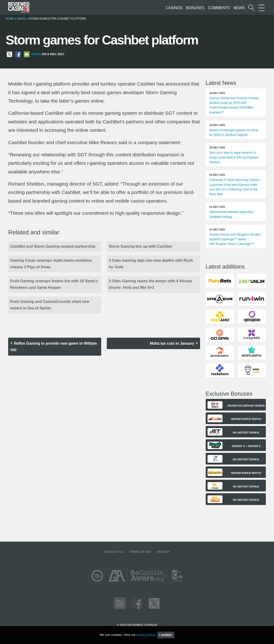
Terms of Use (140, 552)
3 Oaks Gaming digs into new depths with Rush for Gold (151, 264)
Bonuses (195, 8)
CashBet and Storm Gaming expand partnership (53, 246)
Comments (219, 8)
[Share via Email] (27, 54)
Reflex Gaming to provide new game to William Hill (54, 347)
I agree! (166, 635)
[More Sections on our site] (262, 8)
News (239, 8)
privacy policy (146, 635)
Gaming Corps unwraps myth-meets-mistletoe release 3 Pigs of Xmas (51, 264)
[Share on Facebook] (18, 54)
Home (10, 19)
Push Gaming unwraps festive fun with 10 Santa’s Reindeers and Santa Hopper (54, 284)
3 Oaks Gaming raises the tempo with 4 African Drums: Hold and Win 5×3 (150, 284)
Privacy (163, 552)
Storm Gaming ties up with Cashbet (140, 246)
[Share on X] (9, 54)
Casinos (174, 8)
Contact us (114, 552)
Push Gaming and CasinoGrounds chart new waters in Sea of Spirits (50, 305)
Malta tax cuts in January (172, 343)
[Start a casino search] (251, 8)
